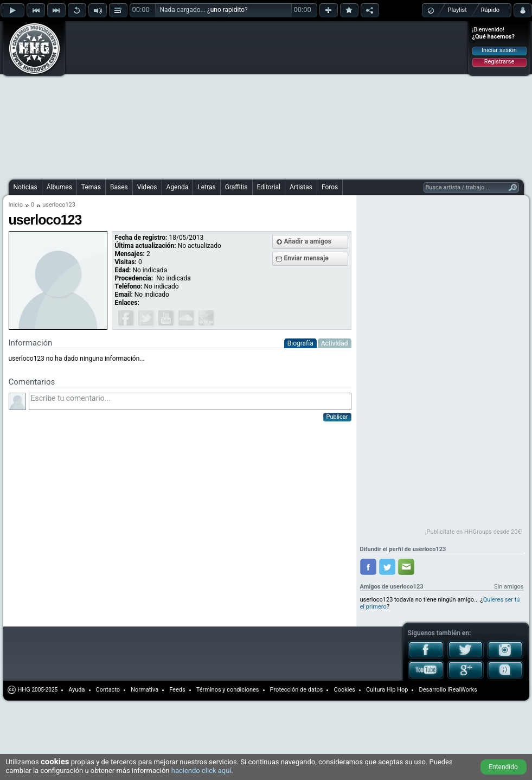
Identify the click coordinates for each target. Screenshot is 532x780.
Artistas (301, 187)
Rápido (490, 10)
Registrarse (499, 62)
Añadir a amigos (308, 241)
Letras (206, 187)
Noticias (25, 187)
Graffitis (236, 187)
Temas (91, 187)
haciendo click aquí (201, 771)
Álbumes (59, 187)
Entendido (503, 767)
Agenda (178, 187)
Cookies (344, 690)
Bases (119, 187)
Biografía (300, 343)
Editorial (269, 187)
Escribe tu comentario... (190, 401)
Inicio (16, 205)
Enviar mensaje (306, 258)
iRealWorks (462, 690)
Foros (330, 187)
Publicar (337, 417)
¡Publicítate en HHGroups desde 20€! (474, 532)
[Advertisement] (197, 99)
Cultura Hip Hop (387, 690)
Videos (147, 187)
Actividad (335, 343)
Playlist (457, 10)
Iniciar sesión (499, 50)
